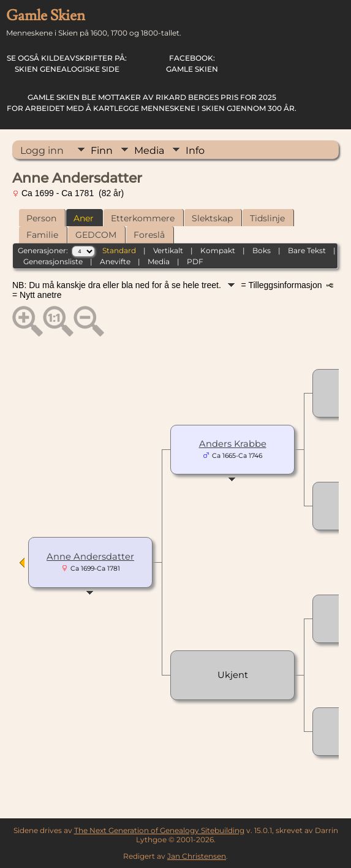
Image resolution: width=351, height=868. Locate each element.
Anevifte (115, 261)
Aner (84, 218)
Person (41, 218)
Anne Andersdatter (90, 557)
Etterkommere (143, 218)
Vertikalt (168, 250)
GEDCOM (96, 235)
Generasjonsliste (53, 261)
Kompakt (218, 250)
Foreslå (149, 235)
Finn (102, 150)
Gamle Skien (192, 63)
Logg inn (42, 150)
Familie (42, 235)
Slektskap (212, 218)
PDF (195, 261)
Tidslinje (267, 218)
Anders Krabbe (233, 444)
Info (195, 150)
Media (149, 150)
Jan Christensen (197, 856)
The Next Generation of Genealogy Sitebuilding (159, 830)
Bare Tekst (307, 250)
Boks (262, 250)
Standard (119, 250)
